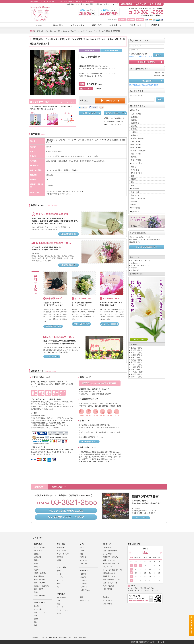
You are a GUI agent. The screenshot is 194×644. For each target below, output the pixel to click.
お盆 (81, 554)
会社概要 (83, 638)
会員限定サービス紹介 (111, 557)
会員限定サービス (136, 274)
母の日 (82, 547)
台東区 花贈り (137, 353)
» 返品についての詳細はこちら (115, 118)
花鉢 (133, 182)
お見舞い (134, 135)
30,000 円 (83, 587)
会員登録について (74, 4)
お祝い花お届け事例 (110, 551)
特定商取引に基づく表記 (68, 638)
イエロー (60, 580)
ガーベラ (60, 607)
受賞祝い (134, 157)
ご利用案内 (107, 547)
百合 (58, 604)
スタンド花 (135, 170)
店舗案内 (106, 597)
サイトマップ (113, 4)
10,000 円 (83, 580)
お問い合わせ (100, 4)
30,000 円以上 (85, 590)
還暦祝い (134, 126)
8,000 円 (83, 577)
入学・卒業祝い (137, 114)
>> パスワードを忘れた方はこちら (141, 56)
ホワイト (60, 571)
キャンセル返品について (111, 579)
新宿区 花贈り (137, 374)
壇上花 (133, 167)
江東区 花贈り (137, 365)
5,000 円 (83, 574)
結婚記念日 (135, 123)
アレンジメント (137, 173)
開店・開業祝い (137, 141)
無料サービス (135, 257)
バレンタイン (84, 563)
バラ (58, 601)
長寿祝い (134, 129)
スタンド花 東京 (108, 586)
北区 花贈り (136, 358)
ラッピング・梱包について (141, 266)
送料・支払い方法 (109, 560)
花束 (133, 176)
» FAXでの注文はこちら (113, 125)
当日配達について (109, 576)
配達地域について (109, 573)
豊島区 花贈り (137, 348)
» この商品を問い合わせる (113, 121)
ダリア (59, 613)
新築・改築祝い (137, 148)
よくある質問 (88, 4)
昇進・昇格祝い (137, 160)
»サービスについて (68, 102)
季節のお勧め (61, 597)
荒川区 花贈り (137, 360)
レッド (59, 574)
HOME (31, 31)
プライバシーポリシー (49, 638)
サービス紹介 (107, 554)
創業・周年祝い (137, 145)
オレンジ (60, 584)
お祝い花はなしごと (110, 583)
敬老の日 (83, 557)
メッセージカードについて (141, 261)
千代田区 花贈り (137, 372)
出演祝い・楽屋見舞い (139, 151)
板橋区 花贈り (137, 355)
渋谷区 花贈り (137, 377)
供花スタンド (136, 195)
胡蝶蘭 (133, 179)
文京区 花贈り (137, 350)
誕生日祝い (135, 117)
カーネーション (62, 610)
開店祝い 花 (84, 601)
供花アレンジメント (138, 198)
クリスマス (84, 560)
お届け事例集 (107, 589)
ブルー (59, 587)
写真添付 (134, 268)
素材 (133, 185)
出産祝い (134, 132)
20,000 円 (83, 584)
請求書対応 (135, 270)
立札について (136, 263)
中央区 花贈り (137, 367)
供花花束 (134, 201)
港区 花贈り (136, 370)
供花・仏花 (135, 192)
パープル (60, 577)
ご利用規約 (35, 638)
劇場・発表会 (136, 154)
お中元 (82, 551)
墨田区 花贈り (137, 362)
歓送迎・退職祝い (137, 138)
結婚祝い (134, 120)
